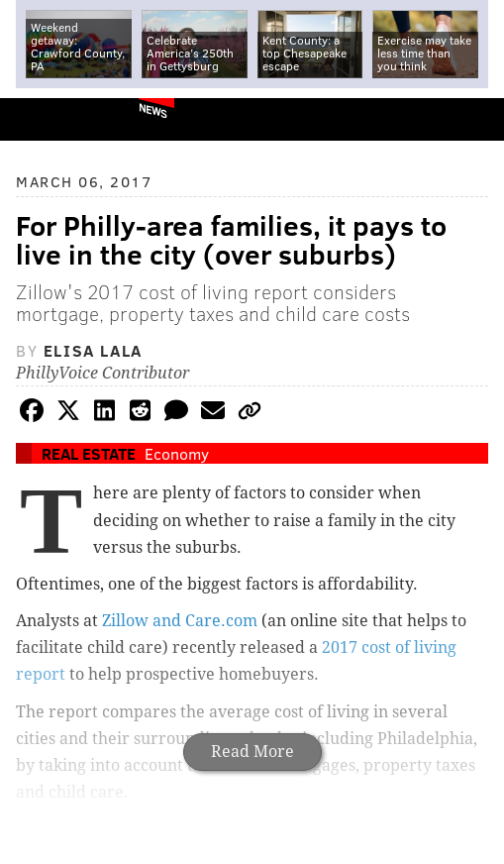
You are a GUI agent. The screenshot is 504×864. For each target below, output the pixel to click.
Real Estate (89, 453)
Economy (177, 453)
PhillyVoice (48, 118)
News (153, 110)
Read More (252, 752)
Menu (472, 119)
